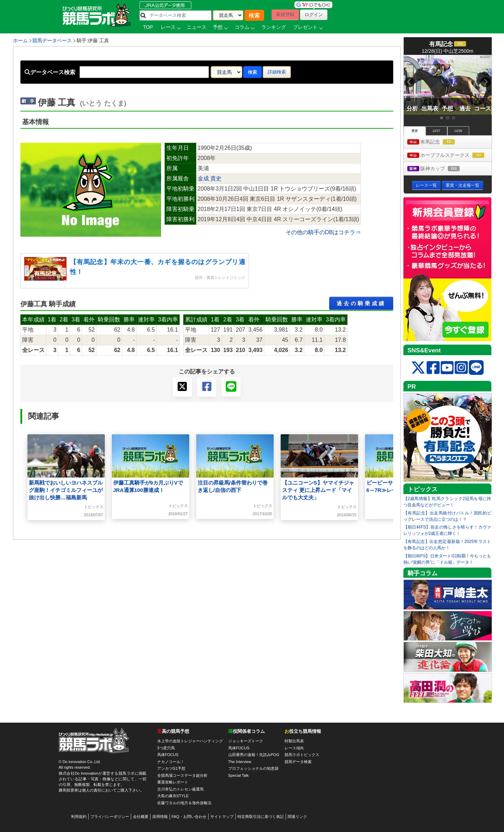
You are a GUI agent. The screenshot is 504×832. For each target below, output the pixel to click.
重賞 (415, 131)
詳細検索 (277, 72)
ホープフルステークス (449, 156)
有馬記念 (438, 142)
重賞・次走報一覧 (462, 185)
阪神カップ (440, 169)
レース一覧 (426, 185)
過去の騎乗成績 (361, 303)
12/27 (436, 131)
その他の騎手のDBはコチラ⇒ (323, 232)
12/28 (458, 131)
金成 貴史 (210, 178)
